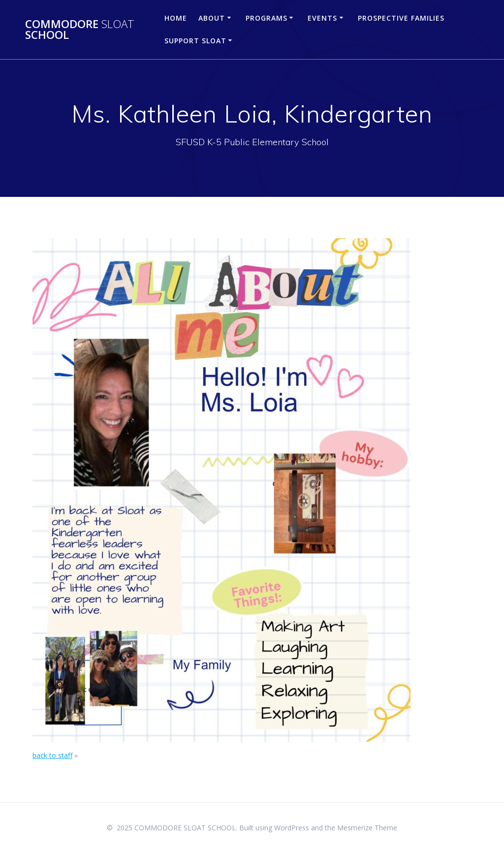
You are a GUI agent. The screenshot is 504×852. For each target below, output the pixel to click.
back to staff (52, 755)
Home (176, 18)
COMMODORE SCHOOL (80, 30)
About (212, 18)
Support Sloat (195, 41)
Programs (267, 18)
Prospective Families (401, 18)
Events (322, 18)
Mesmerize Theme (367, 828)
